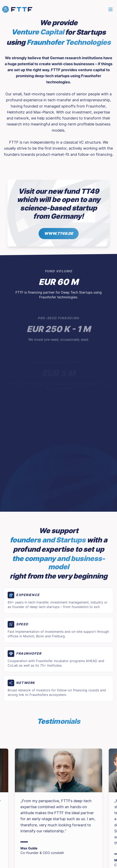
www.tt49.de (59, 234)
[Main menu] (110, 9)
